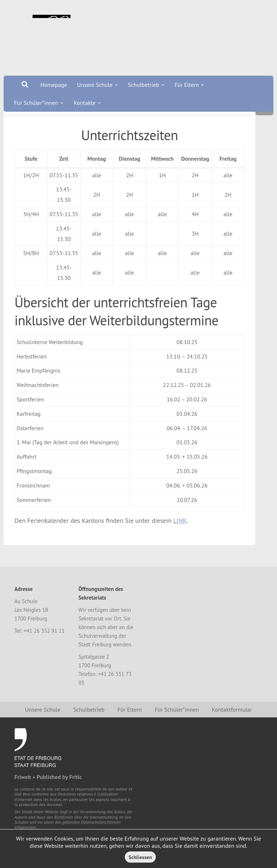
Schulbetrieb (144, 85)
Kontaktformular (232, 736)
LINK (180, 547)
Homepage (54, 85)
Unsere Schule (95, 85)
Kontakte (85, 103)
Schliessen (140, 857)
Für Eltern (187, 85)
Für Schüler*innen (36, 103)
